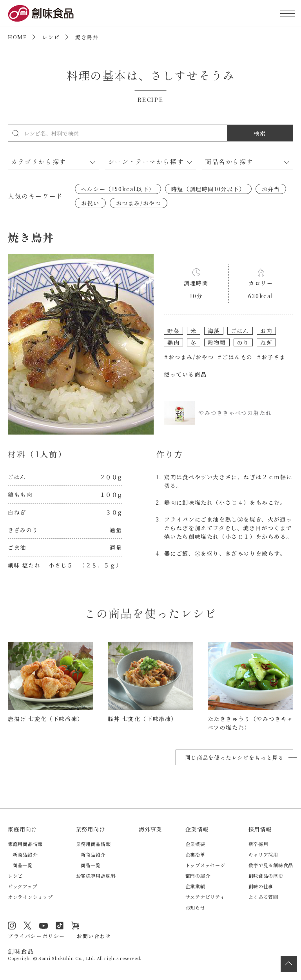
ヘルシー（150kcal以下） (118, 189)
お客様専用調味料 (96, 876)
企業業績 (195, 886)
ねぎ (266, 342)
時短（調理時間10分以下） (208, 189)
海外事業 (150, 829)
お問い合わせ (94, 936)
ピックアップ (23, 886)
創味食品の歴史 (266, 876)
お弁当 (271, 189)
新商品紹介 (25, 854)
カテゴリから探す (39, 161)
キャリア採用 (263, 854)
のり (243, 342)
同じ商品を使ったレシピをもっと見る (234, 757)
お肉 (266, 331)
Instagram (12, 926)
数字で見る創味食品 (271, 865)
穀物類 (217, 342)
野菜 (173, 331)
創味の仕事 (261, 886)
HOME (17, 37)
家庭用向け (22, 829)
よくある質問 (263, 897)
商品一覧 (23, 865)
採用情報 (260, 829)
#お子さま (271, 357)
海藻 (214, 331)
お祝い (90, 203)
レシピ (51, 37)
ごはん (240, 331)
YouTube (44, 926)
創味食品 (41, 13)
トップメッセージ (205, 865)
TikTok (60, 926)
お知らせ (195, 907)
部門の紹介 (198, 876)
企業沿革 (195, 854)
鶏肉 (173, 342)
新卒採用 (258, 844)
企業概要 (195, 844)
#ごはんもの (235, 357)
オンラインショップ (30, 897)
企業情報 (197, 829)
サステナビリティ (205, 897)
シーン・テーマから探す (146, 161)
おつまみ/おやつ (139, 203)
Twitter (27, 926)
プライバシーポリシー (36, 936)
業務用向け (91, 829)
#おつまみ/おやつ (189, 357)
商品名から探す (229, 161)
